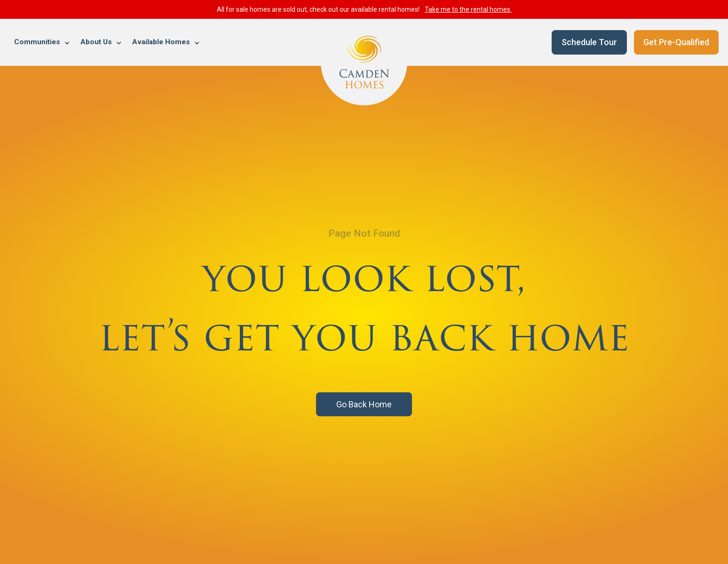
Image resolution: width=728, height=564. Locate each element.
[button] (43, 43)
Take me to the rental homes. (468, 9)
